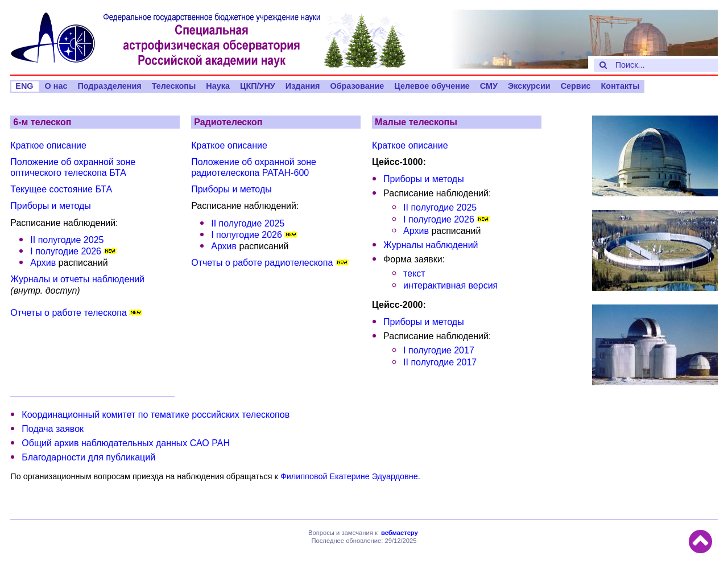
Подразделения (109, 86)
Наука (218, 86)
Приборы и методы (51, 206)
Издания (303, 86)
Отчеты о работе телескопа (68, 313)
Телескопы (174, 86)
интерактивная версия (450, 285)
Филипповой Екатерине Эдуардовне (349, 476)
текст (414, 273)
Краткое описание (48, 145)
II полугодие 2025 (67, 240)
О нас (56, 86)
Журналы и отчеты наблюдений (77, 279)
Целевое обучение (432, 86)
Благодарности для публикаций (88, 457)
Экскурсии (529, 86)
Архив (43, 263)
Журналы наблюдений (431, 245)
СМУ (489, 86)
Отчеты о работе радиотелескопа (262, 263)
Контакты (621, 86)
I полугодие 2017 (439, 350)
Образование (357, 86)
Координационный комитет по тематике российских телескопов (156, 415)
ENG (24, 86)
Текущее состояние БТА (61, 189)
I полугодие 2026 (66, 251)
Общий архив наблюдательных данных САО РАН (126, 443)
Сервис (576, 86)
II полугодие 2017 (440, 362)
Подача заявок (53, 429)
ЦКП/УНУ (258, 86)
